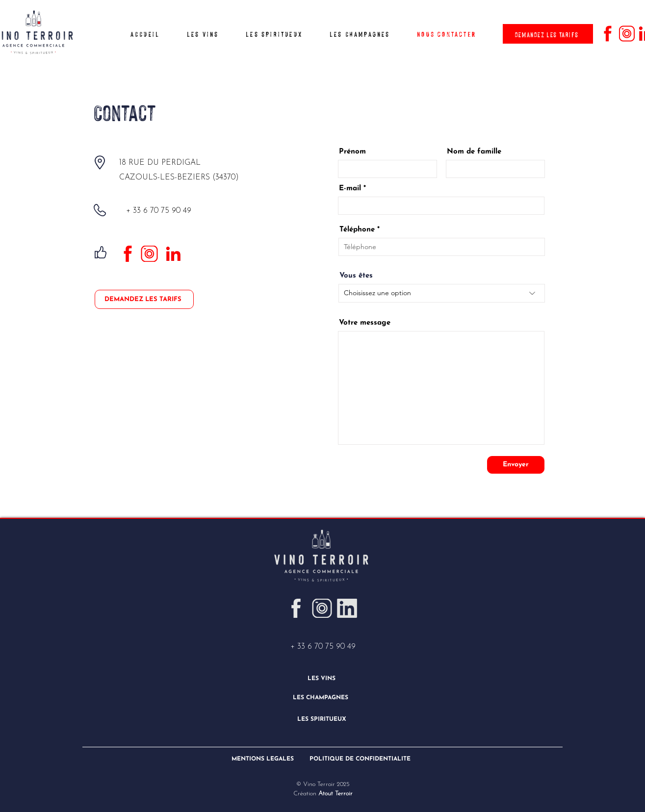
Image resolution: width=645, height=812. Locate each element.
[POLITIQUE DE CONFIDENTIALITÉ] (361, 759)
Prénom (352, 152)
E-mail (350, 189)
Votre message (365, 323)
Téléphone (357, 230)
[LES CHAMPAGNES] (322, 698)
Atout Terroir (335, 794)
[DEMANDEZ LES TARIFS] (548, 34)
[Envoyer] (516, 465)
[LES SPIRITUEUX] (323, 719)
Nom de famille (474, 152)
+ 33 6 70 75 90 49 (323, 647)
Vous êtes (356, 276)
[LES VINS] (322, 678)
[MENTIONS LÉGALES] (264, 759)
